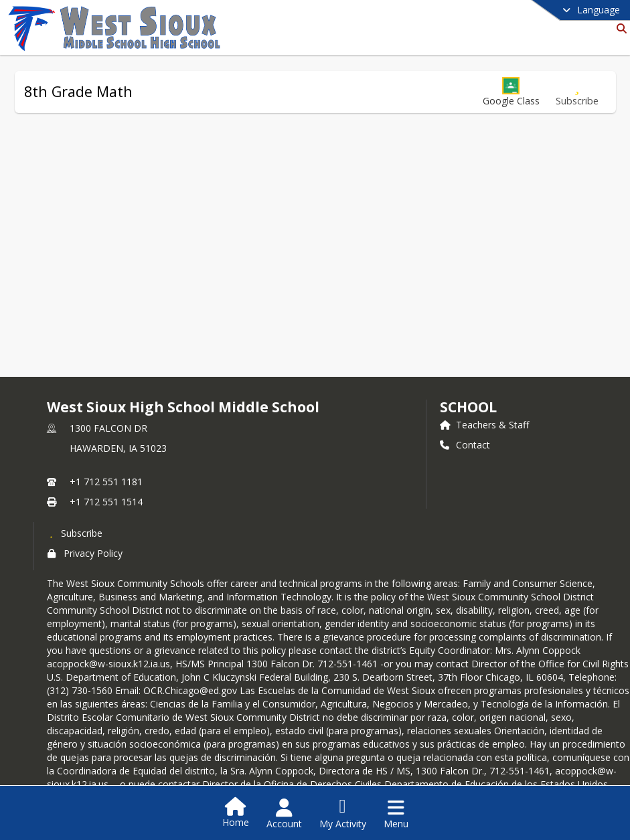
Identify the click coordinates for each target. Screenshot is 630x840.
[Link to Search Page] (619, 28)
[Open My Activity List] (343, 814)
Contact (465, 445)
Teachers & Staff (484, 425)
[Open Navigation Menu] (396, 814)
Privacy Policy (85, 553)
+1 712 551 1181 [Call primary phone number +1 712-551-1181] (106, 482)
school (468, 407)
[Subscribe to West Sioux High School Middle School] (75, 533)
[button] (511, 92)
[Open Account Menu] (284, 814)
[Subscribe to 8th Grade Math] (577, 92)
